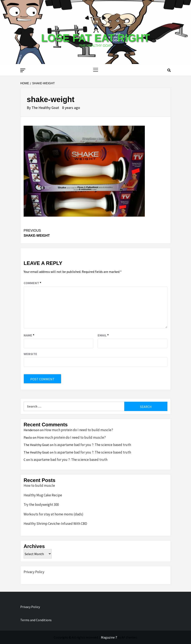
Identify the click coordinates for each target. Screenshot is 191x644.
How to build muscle (39, 486)
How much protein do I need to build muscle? (79, 430)
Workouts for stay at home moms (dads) (53, 514)
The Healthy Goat (46, 108)
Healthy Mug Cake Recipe (43, 495)
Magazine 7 (109, 637)
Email (103, 335)
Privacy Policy (34, 572)
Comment (32, 283)
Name (29, 335)
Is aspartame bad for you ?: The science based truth (93, 445)
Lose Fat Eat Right (95, 38)
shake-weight (60, 233)
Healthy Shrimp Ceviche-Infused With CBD (55, 524)
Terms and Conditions (36, 620)
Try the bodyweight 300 (41, 505)
